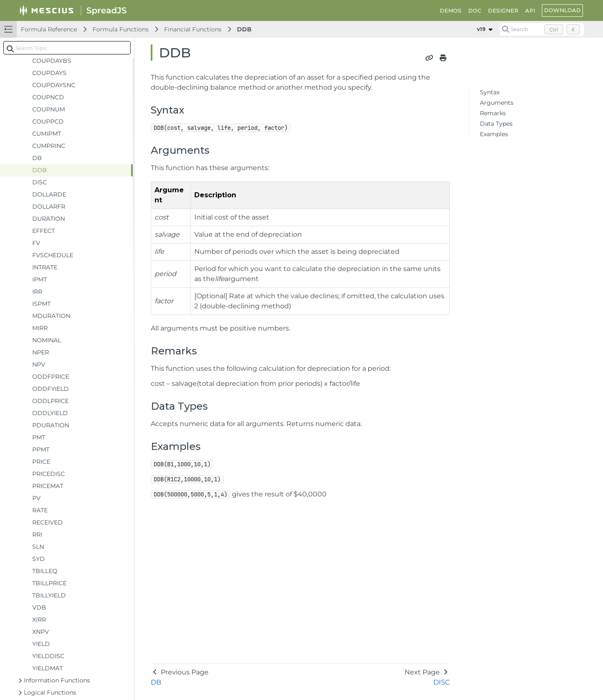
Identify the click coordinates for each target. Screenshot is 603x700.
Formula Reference (49, 29)
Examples (494, 134)
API (530, 10)
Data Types (496, 124)
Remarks (493, 113)
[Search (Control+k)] (542, 29)
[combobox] (67, 48)
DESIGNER (503, 10)
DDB (244, 29)
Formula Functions (121, 29)
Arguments (497, 103)
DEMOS (451, 10)
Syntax (490, 92)
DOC (475, 10)
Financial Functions (193, 29)
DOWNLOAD (562, 10)
